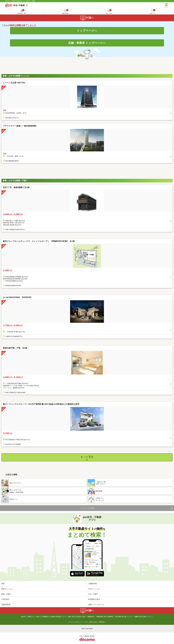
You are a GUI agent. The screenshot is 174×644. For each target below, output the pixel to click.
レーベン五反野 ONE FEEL (14, 83)
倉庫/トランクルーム (96, 605)
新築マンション (7, 589)
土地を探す (5, 599)
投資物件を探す (94, 599)
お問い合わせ (93, 622)
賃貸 (3, 584)
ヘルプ (85, 622)
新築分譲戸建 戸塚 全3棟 (15, 348)
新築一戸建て (6, 594)
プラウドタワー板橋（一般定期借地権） (20, 126)
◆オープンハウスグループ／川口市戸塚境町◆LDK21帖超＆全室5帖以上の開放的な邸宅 (41, 404)
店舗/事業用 (6, 605)
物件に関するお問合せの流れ (77, 617)
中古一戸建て (93, 594)
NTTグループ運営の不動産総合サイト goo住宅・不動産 (20, 1)
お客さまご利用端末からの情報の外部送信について (51, 617)
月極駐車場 (92, 584)
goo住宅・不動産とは (27, 617)
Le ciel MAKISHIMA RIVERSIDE (17, 297)
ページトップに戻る (87, 508)
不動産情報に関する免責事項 (105, 617)
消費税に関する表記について (143, 617)
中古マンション (94, 589)
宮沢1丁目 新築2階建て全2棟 (16, 187)
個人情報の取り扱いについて (124, 617)
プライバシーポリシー (75, 622)
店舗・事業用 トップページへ (87, 43)
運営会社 (102, 622)
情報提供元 (91, 617)
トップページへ (87, 31)
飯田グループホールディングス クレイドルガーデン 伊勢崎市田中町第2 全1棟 (40, 241)
